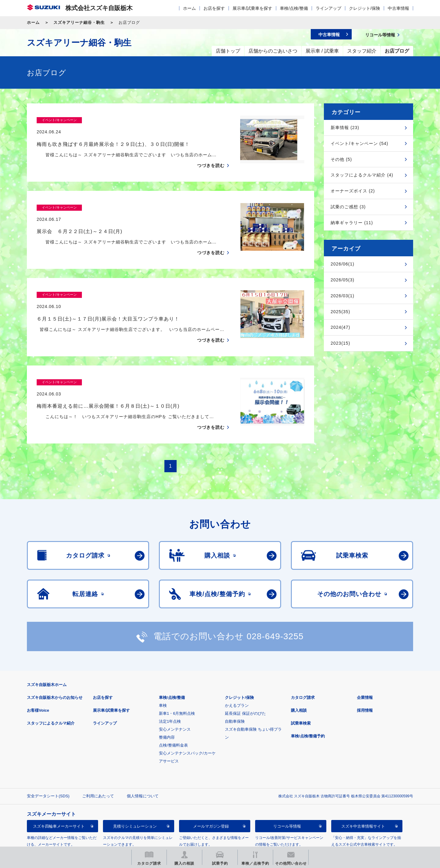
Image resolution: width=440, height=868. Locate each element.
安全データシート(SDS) (48, 772)
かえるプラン (237, 682)
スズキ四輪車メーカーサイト (59, 802)
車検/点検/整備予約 (308, 712)
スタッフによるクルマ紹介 (51, 699)
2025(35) (340, 312)
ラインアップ (328, 8)
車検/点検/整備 (294, 8)
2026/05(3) (343, 280)
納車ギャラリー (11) (352, 223)
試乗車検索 (301, 699)
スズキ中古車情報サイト (363, 802)
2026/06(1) (343, 264)
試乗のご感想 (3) (348, 207)
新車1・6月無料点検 (177, 690)
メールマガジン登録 (211, 802)
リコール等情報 (287, 802)
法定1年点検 (170, 697)
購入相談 (299, 686)
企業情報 (365, 674)
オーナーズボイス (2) (353, 191)
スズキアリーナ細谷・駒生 (79, 22)
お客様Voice (38, 686)
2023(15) (340, 343)
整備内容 (167, 713)
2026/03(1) (343, 296)
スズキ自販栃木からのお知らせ (55, 674)
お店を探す (214, 8)
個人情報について (143, 772)
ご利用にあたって (98, 772)
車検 (163, 682)
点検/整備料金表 (173, 721)
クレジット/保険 (365, 8)
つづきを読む (211, 154)
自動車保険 (235, 697)
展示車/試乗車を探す (252, 8)
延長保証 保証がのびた (245, 690)
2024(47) (340, 327)
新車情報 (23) (345, 128)
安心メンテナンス (175, 705)
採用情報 (365, 686)
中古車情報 (398, 8)
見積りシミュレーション (135, 802)
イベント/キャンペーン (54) (359, 143)
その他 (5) (341, 159)
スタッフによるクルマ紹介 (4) (362, 175)
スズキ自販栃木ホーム (47, 661)
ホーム (189, 8)
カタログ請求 (303, 674)
